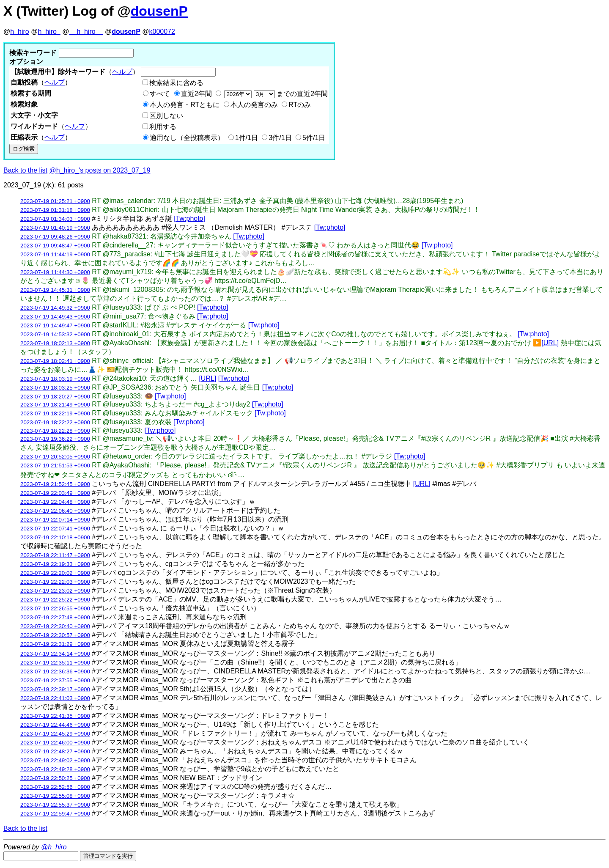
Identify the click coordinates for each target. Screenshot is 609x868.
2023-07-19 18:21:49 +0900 (55, 405)
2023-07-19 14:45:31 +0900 (55, 290)
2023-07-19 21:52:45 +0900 (55, 484)
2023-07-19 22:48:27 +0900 (55, 751)
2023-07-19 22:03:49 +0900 (55, 493)
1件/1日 (247, 138)
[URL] (550, 343)
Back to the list (25, 170)
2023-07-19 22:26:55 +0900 (55, 608)
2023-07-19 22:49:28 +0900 (55, 769)
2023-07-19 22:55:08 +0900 (55, 796)
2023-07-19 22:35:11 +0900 (55, 663)
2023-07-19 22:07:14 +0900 (55, 520)
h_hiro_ (49, 32)
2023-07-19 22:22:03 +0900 (55, 582)
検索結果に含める (176, 83)
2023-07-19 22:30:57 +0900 (55, 635)
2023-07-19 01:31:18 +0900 (55, 210)
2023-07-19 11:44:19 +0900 (55, 254)
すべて (160, 94)
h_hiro (19, 32)
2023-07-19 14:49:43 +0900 (55, 317)
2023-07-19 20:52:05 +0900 (55, 457)
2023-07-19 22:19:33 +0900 (55, 564)
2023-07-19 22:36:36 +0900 (55, 672)
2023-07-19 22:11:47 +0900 (55, 555)
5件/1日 (314, 138)
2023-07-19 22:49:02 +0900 (55, 760)
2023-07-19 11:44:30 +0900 (55, 272)
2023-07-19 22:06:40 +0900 (55, 511)
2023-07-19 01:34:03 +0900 (55, 219)
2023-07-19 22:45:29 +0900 (55, 734)
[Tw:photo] (189, 218)
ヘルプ (122, 72)
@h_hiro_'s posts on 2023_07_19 (100, 170)
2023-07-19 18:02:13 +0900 (55, 343)
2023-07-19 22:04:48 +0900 (55, 502)
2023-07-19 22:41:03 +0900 (55, 698)
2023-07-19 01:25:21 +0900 (55, 201)
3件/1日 (280, 138)
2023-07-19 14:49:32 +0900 (55, 308)
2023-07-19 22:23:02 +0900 (55, 591)
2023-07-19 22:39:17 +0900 (55, 689)
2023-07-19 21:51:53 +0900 (55, 466)
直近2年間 (196, 94)
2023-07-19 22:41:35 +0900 (55, 716)
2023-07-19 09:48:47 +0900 (55, 246)
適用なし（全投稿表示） (187, 138)
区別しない (166, 116)
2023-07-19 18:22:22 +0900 (55, 422)
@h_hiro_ (56, 847)
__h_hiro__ (86, 32)
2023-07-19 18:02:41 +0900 (55, 361)
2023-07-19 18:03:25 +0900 (55, 388)
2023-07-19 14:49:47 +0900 (55, 325)
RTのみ (300, 105)
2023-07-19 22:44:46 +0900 (55, 725)
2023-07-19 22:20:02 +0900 (55, 573)
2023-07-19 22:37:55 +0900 (55, 680)
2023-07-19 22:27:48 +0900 (55, 617)
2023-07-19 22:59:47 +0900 (55, 814)
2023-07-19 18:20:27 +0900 (55, 397)
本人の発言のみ (254, 105)
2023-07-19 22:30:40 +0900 (55, 626)
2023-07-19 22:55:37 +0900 (55, 805)
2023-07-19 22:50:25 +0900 (55, 778)
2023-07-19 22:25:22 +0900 (55, 600)
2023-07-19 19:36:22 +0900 (55, 439)
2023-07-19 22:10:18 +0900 (55, 537)
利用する (163, 127)
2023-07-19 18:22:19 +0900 (55, 413)
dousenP (159, 11)
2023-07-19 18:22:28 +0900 (55, 431)
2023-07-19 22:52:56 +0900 (55, 787)
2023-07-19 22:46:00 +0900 (55, 743)
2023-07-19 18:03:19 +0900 (55, 379)
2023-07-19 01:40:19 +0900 (55, 228)
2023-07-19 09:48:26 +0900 (55, 237)
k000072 (162, 32)
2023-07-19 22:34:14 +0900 (55, 654)
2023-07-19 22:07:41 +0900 (55, 529)
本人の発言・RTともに (185, 105)
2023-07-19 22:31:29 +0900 (55, 644)
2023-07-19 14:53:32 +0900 (55, 334)
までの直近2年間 (275, 94)
